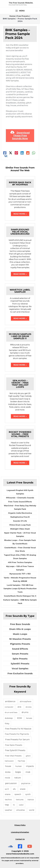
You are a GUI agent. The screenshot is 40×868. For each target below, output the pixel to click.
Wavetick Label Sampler (20, 291)
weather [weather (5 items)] (9, 810)
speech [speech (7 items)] (18, 794)
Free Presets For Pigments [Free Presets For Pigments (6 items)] (17, 734)
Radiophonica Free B (20, 517)
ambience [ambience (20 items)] (10, 701)
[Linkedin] (22, 153)
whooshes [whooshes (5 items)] (20, 810)
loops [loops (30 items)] (18, 772)
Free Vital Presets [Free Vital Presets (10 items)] (13, 756)
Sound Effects (20, 649)
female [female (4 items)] (29, 718)
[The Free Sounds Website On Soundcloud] (10, 846)
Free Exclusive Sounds (20, 673)
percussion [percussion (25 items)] (11, 783)
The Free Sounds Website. (21, 3)
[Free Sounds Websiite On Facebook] (20, 846)
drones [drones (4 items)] (29, 707)
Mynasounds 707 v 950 (20, 574)
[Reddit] (28, 153)
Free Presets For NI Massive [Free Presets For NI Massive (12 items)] (18, 729)
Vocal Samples (20, 669)
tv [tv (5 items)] (14, 805)
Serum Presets (20, 654)
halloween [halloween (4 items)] (9, 761)
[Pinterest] (16, 153)
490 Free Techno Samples (20, 562)
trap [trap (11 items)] (7, 805)
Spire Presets (20, 659)
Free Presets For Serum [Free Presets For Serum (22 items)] (17, 739)
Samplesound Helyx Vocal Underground (20, 232)
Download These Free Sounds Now (20, 136)
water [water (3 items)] (21, 805)
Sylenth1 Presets (20, 664)
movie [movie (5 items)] (7, 778)
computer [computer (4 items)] (9, 707)
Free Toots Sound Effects (20, 502)
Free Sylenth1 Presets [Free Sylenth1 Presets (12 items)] (15, 750)
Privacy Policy (20, 825)
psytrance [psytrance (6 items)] (26, 783)
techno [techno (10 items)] (8, 799)
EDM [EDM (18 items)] (20, 718)
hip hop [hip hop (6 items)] (21, 761)
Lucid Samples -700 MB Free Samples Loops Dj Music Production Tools (20, 589)
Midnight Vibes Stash (20, 529)
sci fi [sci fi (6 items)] (7, 789)
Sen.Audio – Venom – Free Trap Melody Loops (20, 384)
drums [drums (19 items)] (25, 712)
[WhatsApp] (34, 153)
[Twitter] (11, 153)
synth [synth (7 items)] (28, 794)
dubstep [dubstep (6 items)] (9, 718)
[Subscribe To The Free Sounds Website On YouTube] (30, 846)
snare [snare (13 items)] (23, 789)
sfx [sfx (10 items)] (14, 789)
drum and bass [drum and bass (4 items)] (11, 712)
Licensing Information (20, 832)
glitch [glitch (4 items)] (28, 756)
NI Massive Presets (20, 639)
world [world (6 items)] (32, 810)
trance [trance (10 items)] (31, 799)
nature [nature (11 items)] (17, 778)
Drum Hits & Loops (20, 629)
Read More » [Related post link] (20, 214)
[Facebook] (5, 153)
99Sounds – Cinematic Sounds (20, 498)
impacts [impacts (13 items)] (30, 766)
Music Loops (20, 634)
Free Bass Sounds (20, 624)
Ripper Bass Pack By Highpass (20, 183)
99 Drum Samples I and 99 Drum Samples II (20, 336)
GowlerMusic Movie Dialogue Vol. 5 (20, 596)
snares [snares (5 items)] (8, 794)
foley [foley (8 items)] (7, 723)
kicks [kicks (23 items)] (8, 772)
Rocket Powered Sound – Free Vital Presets (20, 434)
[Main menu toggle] (20, 11)
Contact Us (20, 839)
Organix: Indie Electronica (20, 513)
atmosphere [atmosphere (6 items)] (26, 701)
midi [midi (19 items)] (28, 772)
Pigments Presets (20, 644)
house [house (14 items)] (8, 766)
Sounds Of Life (20, 521)
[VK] (6, 156)
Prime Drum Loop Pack (20, 525)
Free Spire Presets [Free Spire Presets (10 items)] (14, 745)
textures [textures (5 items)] (20, 800)
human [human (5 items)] (19, 766)
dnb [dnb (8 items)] (19, 707)
